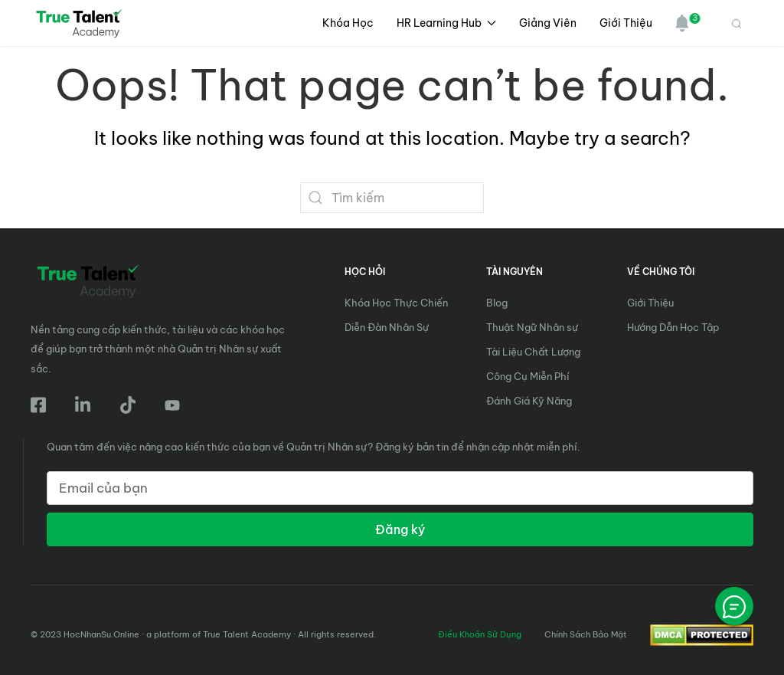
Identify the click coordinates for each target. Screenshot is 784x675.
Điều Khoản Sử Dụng (480, 634)
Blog (497, 303)
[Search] (392, 198)
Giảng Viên (548, 23)
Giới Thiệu (626, 23)
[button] (676, 23)
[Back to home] (81, 23)
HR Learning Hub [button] (447, 23)
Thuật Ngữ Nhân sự (532, 327)
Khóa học (348, 23)
